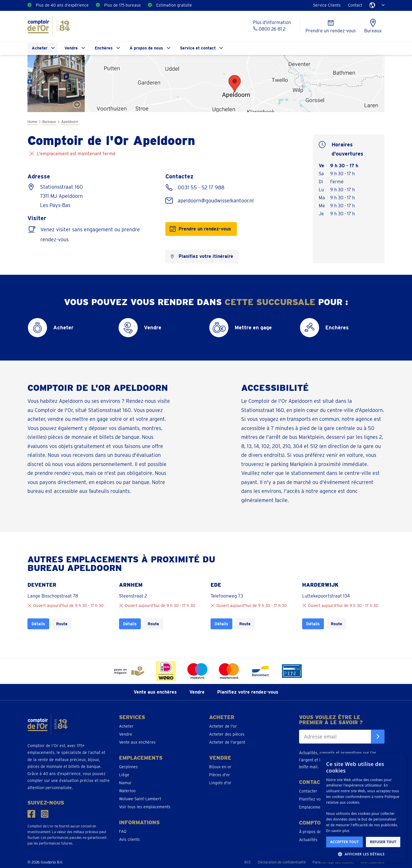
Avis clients (129, 839)
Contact (355, 5)
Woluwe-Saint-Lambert (140, 799)
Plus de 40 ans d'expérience (62, 5)
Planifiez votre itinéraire (206, 256)
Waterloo (127, 791)
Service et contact (198, 48)
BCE (248, 862)
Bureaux (49, 122)
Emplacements (313, 807)
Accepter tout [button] (344, 842)
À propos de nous (146, 48)
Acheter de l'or (223, 726)
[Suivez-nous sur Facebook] (31, 814)
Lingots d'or (220, 783)
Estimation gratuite (174, 5)
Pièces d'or (220, 775)
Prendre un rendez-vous (205, 229)
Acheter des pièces (227, 734)
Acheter (40, 48)
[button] (363, 854)
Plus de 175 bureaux (122, 5)
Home (32, 122)
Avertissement (373, 862)
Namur (125, 783)
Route (62, 624)
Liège (124, 775)
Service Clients (327, 5)
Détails (38, 624)
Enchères (104, 48)
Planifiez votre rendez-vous (248, 692)
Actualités (308, 840)
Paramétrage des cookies (333, 862)
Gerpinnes (128, 767)
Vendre (71, 48)
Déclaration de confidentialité (282, 862)
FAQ (123, 831)
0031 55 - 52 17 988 (200, 187)
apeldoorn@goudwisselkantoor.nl (215, 201)
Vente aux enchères (155, 692)
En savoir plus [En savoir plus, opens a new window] (338, 831)
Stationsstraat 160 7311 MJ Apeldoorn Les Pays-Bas (62, 196)
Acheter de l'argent (227, 742)
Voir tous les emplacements (145, 807)
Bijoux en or (220, 767)
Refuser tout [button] (383, 842)
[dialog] (363, 808)
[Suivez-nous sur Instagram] (45, 814)
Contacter (308, 791)
